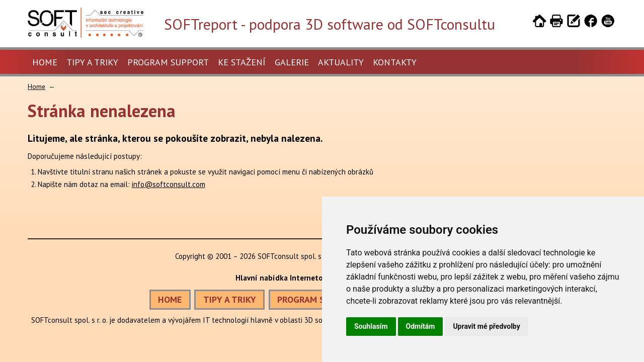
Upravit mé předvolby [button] (486, 326)
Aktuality (341, 62)
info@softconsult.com (169, 184)
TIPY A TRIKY (230, 299)
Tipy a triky (92, 62)
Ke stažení (242, 62)
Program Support (168, 62)
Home (45, 62)
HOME (170, 299)
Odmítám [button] (421, 326)
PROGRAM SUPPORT (317, 299)
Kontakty (395, 62)
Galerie (292, 62)
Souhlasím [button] (371, 326)
